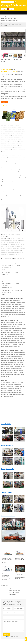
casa (2, 17)
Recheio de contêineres (8, 516)
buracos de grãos (12, 595)
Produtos (7, 17)
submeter (6, 635)
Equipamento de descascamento (9, 18)
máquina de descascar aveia (15, 588)
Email (5, 102)
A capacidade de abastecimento (9, 72)
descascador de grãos (14, 593)
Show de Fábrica (6, 424)
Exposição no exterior (8, 469)
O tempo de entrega (6, 69)
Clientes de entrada (7, 446)
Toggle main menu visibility (25, 12)
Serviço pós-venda (7, 493)
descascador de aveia (13, 586)
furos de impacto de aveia (14, 590)
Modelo (3, 65)
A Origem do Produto (7, 67)
